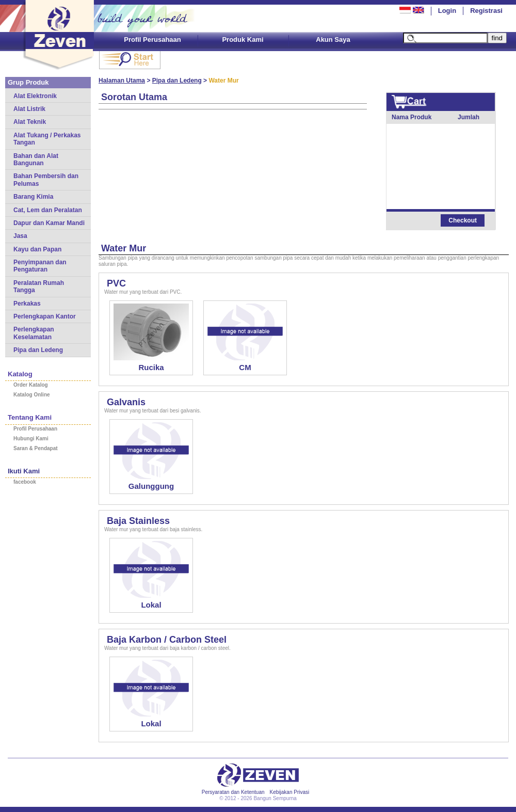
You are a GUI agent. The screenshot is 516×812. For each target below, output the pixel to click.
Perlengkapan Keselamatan (34, 333)
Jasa (20, 236)
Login (447, 11)
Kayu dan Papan (37, 249)
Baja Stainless (138, 521)
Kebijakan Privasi (290, 792)
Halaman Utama (122, 81)
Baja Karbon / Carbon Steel (167, 640)
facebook (25, 482)
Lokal (151, 605)
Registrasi (486, 11)
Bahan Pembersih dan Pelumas (46, 180)
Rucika (151, 367)
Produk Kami (243, 39)
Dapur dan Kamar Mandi (49, 223)
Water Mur (124, 248)
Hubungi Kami (31, 439)
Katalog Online (32, 395)
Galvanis (126, 402)
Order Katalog (31, 385)
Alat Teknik (30, 122)
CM (245, 367)
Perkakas (27, 304)
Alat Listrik (29, 109)
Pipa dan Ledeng (38, 350)
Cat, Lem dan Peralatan (48, 210)
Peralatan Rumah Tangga (39, 286)
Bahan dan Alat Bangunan (36, 160)
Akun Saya (333, 39)
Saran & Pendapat (36, 448)
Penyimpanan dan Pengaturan (40, 266)
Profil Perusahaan (152, 39)
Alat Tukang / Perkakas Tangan (47, 139)
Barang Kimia (33, 197)
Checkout (463, 220)
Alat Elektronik (35, 96)
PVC (116, 283)
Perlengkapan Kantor (45, 316)
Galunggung (151, 486)
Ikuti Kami (24, 471)
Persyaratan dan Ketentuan (233, 792)
